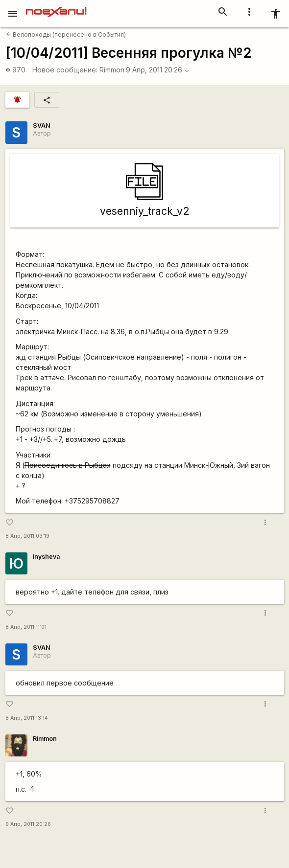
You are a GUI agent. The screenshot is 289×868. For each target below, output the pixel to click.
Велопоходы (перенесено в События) (66, 34)
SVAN (41, 126)
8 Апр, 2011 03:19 (27, 536)
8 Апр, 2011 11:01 (26, 627)
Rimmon (112, 70)
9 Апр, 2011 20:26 (158, 70)
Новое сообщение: (65, 70)
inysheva (46, 557)
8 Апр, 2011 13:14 (27, 718)
